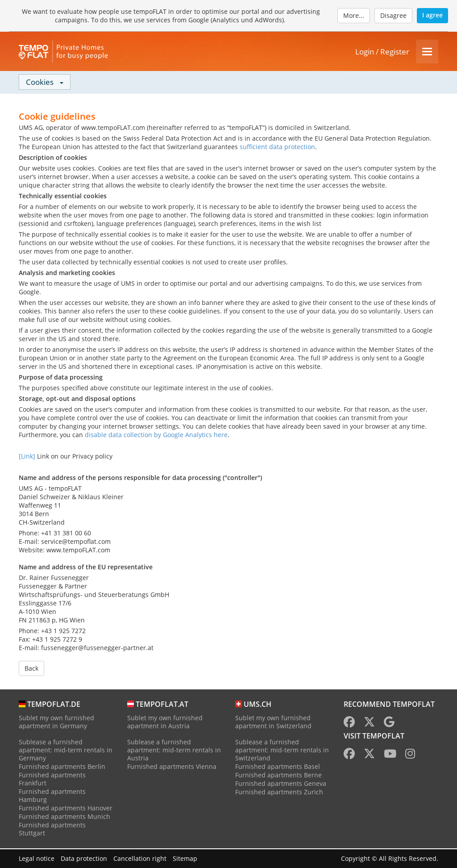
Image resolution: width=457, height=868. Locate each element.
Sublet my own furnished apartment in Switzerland (273, 723)
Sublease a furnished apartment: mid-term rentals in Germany (66, 751)
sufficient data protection (277, 148)
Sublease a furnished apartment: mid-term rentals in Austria (174, 751)
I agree (432, 15)
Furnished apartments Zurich (279, 793)
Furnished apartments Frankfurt (52, 780)
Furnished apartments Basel (278, 767)
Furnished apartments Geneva (281, 784)
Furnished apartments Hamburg (52, 796)
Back (31, 669)
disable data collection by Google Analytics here (156, 436)
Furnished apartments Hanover (66, 809)
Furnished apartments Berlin (62, 767)
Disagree (393, 15)
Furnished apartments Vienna (172, 767)
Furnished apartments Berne (278, 776)
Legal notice (37, 858)
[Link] (27, 457)
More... (354, 15)
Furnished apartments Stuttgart (52, 830)
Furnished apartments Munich (64, 817)
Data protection (84, 858)
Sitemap (185, 858)
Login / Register (382, 52)
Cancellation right (140, 858)
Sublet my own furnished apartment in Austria (165, 723)
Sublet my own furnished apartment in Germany (56, 723)
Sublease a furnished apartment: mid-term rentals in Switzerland (282, 751)
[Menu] (427, 52)
